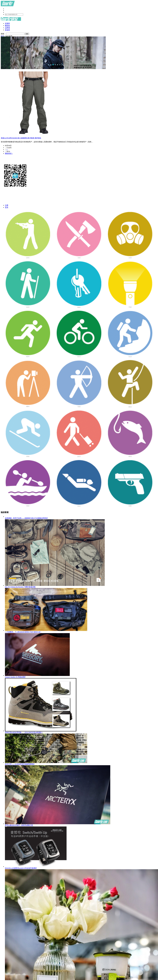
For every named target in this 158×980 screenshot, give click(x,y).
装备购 (7, 30)
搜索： (3, 34)
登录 (7, 207)
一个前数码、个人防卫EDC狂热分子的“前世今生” (81, 610)
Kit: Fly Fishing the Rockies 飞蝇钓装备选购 (81, 553)
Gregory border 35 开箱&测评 (81, 655)
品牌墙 (7, 28)
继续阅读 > (9, 153)
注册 (7, 205)
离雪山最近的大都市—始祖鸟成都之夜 (81, 796)
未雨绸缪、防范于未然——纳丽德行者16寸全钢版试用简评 (26, 518)
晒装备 (7, 26)
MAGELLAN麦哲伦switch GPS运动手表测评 (81, 848)
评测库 (7, 23)
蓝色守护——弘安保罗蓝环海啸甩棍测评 (81, 749)
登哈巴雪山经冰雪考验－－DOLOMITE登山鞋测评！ (81, 706)
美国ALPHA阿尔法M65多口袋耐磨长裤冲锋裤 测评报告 (21, 138)
